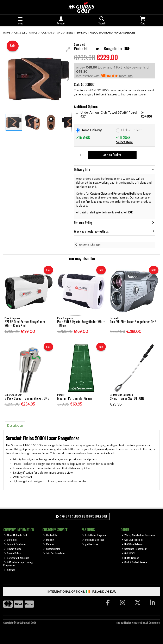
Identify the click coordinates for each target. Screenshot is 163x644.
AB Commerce (153, 623)
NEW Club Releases (133, 544)
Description (15, 426)
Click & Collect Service (134, 562)
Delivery (49, 540)
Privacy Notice (13, 549)
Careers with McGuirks (17, 558)
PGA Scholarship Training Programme (18, 564)
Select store (124, 142)
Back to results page (90, 245)
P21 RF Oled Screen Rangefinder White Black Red (25, 324)
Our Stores (11, 540)
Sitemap (10, 570)
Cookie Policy (12, 553)
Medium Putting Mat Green (74, 398)
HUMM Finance (130, 558)
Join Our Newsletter (54, 553)
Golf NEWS (128, 553)
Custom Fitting (52, 549)
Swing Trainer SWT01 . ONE (127, 398)
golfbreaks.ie (90, 544)
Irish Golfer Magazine (94, 535)
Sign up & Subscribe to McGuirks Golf (82, 516)
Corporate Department (134, 549)
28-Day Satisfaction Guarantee (138, 535)
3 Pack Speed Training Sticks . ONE (27, 398)
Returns (49, 544)
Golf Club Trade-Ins (133, 540)
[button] (68, 49)
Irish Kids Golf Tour (93, 540)
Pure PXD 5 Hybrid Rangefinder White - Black (81, 324)
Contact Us (50, 535)
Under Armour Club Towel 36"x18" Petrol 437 (117, 115)
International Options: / (81, 592)
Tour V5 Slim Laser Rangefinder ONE (133, 322)
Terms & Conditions (15, 544)
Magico (128, 623)
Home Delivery (91, 130)
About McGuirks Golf (16, 535)
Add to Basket (112, 155)
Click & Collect (131, 130)
